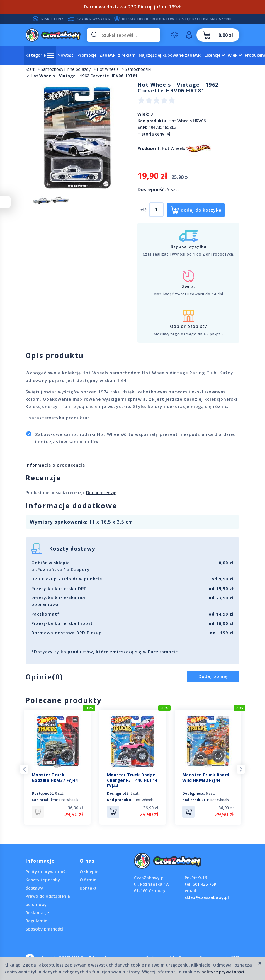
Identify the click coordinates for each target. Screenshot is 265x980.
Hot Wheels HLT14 (150, 800)
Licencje (213, 55)
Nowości (66, 55)
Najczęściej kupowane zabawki (170, 55)
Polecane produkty (64, 700)
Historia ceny (154, 134)
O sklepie (89, 872)
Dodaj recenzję (101, 492)
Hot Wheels (173, 148)
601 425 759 (204, 884)
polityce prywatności (223, 972)
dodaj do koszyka (201, 210)
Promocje (87, 55)
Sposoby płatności (44, 929)
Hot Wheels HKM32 (226, 800)
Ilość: (142, 210)
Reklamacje (37, 913)
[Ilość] (156, 210)
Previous (24, 769)
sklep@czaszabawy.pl (207, 897)
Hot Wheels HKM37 (75, 800)
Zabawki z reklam (118, 55)
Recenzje (43, 478)
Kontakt (88, 888)
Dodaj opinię (213, 676)
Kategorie (36, 55)
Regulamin (36, 921)
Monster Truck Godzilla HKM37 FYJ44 (55, 777)
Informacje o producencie (55, 465)
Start (30, 69)
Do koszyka (113, 812)
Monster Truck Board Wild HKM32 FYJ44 (206, 777)
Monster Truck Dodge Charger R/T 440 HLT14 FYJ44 (132, 780)
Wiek (233, 55)
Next (241, 769)
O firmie (88, 880)
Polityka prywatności (47, 872)
